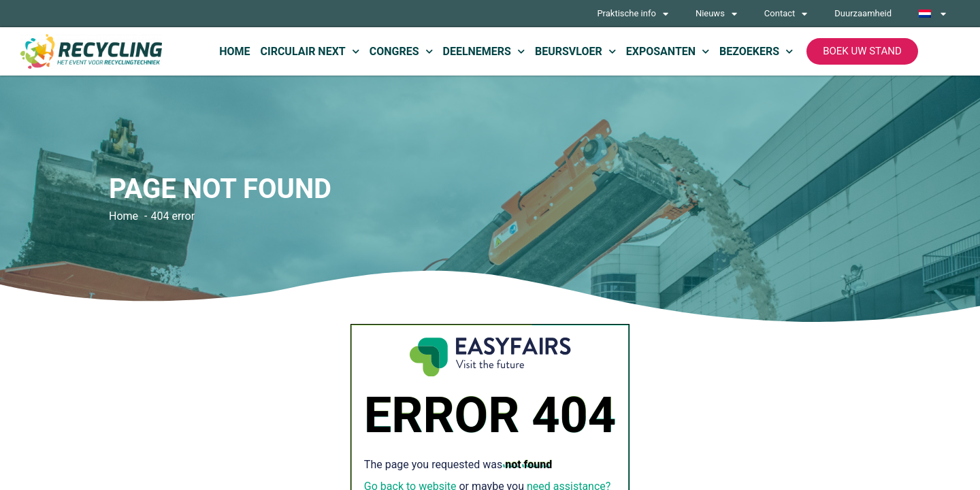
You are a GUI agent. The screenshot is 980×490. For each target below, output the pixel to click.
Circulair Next (309, 51)
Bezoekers (756, 51)
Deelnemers (484, 51)
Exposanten (668, 51)
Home (234, 51)
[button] (862, 51)
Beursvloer (575, 51)
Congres (401, 51)
